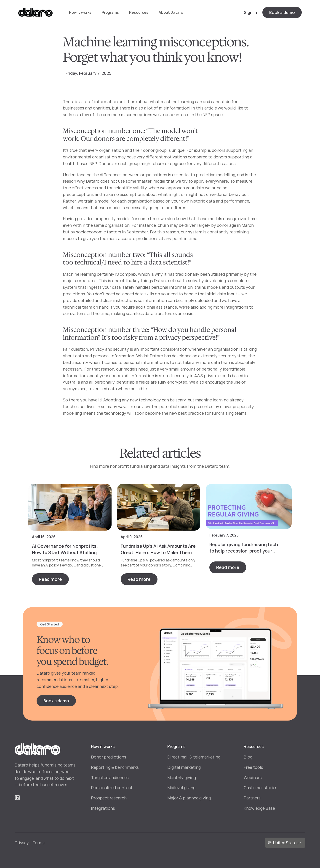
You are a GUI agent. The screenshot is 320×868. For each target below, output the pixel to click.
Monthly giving (182, 777)
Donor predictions (109, 757)
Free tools (253, 767)
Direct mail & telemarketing (194, 757)
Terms (39, 843)
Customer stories (260, 788)
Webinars (253, 777)
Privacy (22, 843)
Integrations (103, 808)
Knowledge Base (259, 808)
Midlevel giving (181, 788)
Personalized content (112, 788)
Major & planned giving (189, 798)
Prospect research (109, 798)
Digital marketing (184, 767)
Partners (252, 798)
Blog (248, 757)
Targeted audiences (110, 777)
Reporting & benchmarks (115, 767)
